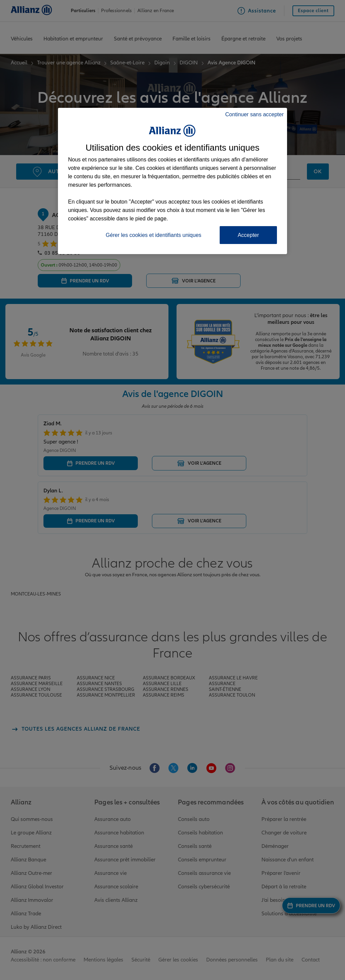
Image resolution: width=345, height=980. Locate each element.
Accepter (248, 235)
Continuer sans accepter (255, 114)
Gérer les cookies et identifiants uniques (154, 235)
